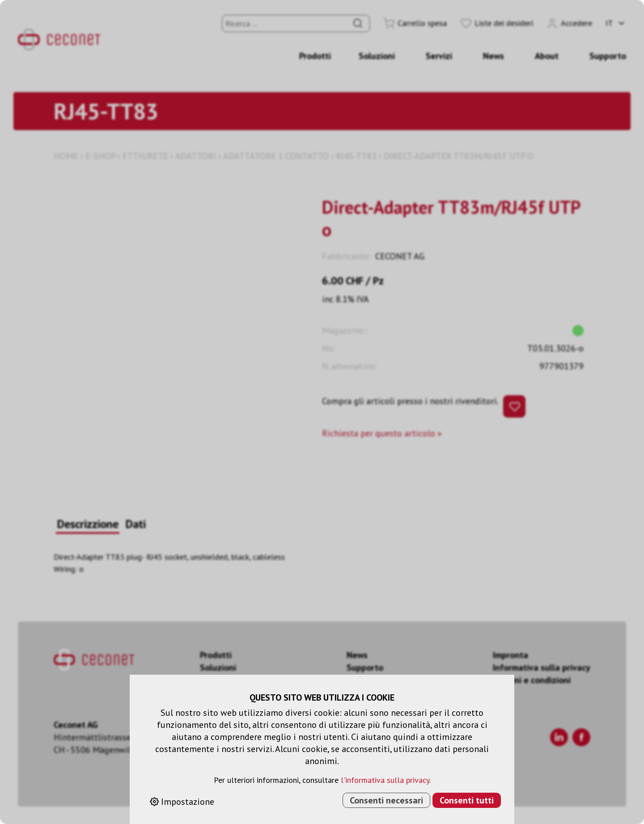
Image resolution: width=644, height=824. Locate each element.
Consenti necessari (386, 800)
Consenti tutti (467, 800)
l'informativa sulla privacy (385, 780)
